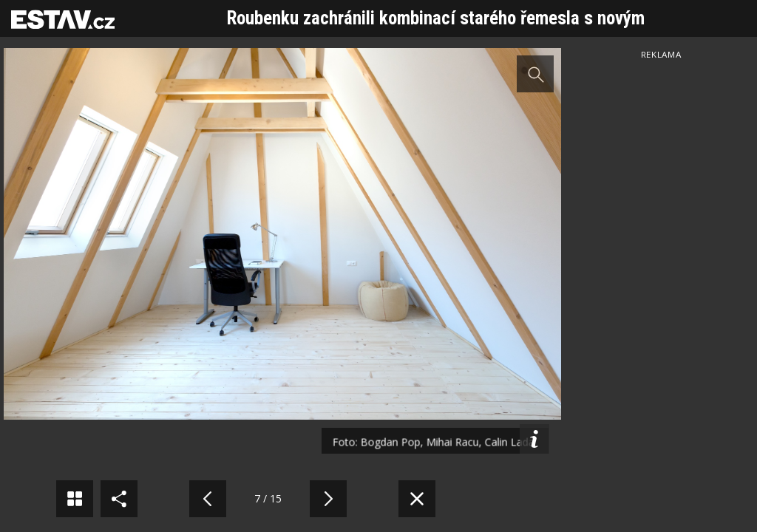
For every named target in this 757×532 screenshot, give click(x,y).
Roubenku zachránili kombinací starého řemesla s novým (436, 18)
